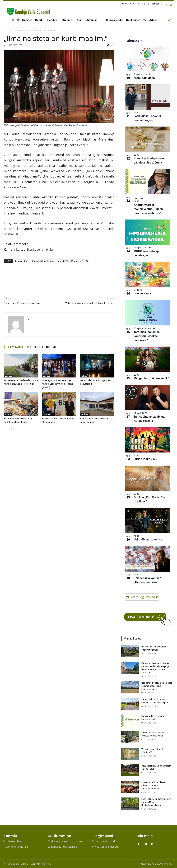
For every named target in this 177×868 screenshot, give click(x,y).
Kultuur (19, 30)
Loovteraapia (142, 293)
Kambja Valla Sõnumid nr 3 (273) (73, 261)
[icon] (13, 19)
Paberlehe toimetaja (16, 847)
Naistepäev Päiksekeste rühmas (22, 303)
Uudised (8, 30)
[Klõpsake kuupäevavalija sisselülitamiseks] (134, 40)
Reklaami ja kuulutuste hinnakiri (66, 841)
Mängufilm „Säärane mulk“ (152, 378)
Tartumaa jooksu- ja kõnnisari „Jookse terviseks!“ (147, 336)
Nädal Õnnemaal (145, 78)
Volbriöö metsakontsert (149, 540)
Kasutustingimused (103, 841)
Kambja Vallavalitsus (163, 864)
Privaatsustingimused (105, 847)
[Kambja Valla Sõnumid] (27, 11)
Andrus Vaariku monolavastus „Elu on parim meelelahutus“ (148, 209)
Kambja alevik (22, 261)
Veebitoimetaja (13, 841)
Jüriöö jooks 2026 (145, 459)
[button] (170, 20)
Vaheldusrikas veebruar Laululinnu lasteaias (90, 303)
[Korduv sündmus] (141, 290)
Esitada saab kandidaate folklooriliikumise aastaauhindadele (153, 786)
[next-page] (11, 429)
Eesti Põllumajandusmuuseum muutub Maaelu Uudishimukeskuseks (156, 802)
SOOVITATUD (15, 347)
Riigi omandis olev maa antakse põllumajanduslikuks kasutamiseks (157, 686)
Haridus (46, 414)
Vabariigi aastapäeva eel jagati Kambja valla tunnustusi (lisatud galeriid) (58, 384)
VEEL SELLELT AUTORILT (42, 347)
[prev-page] (6, 429)
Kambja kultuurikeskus (43, 261)
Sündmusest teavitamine (62, 847)
